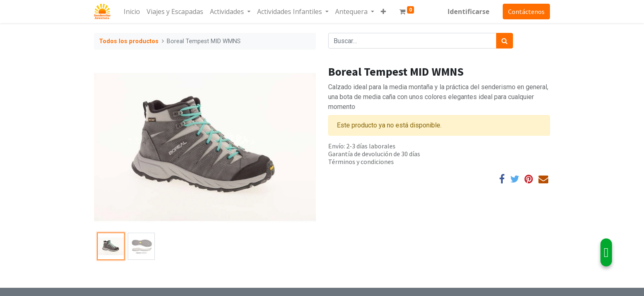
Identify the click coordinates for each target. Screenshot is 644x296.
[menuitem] (132, 12)
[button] (383, 12)
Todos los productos (129, 41)
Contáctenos (526, 12)
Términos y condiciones (361, 162)
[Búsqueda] (505, 41)
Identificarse (469, 12)
